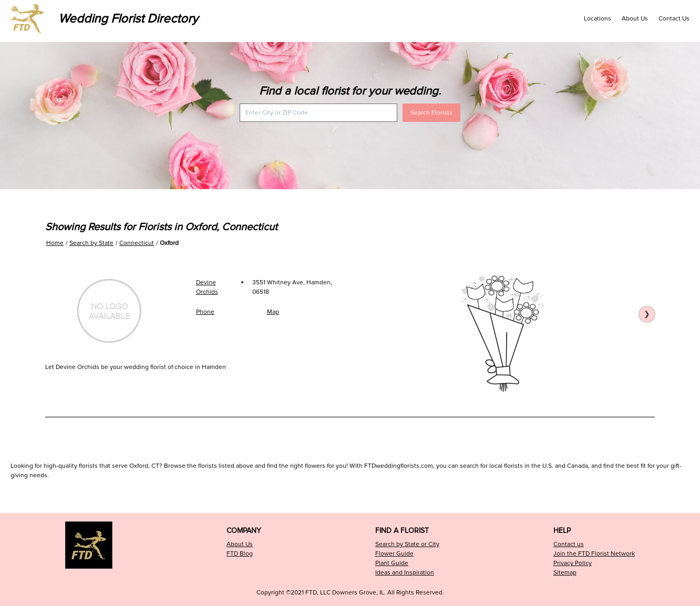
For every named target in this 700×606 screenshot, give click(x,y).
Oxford (169, 243)
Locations (598, 19)
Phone (205, 312)
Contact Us (674, 19)
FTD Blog (240, 554)
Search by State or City (407, 544)
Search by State (91, 243)
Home (55, 243)
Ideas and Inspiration (405, 573)
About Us (635, 19)
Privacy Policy (573, 563)
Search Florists (431, 113)
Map (273, 312)
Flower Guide (394, 554)
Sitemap (565, 573)
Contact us (569, 544)
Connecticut (137, 243)
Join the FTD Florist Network (594, 554)
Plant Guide (392, 563)
